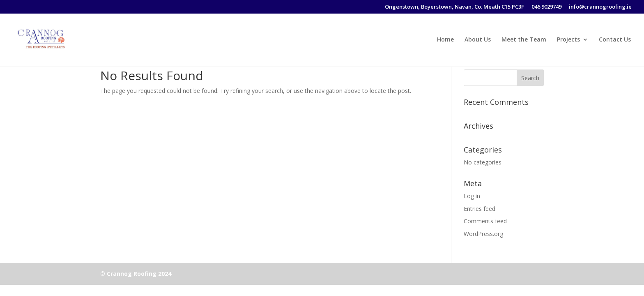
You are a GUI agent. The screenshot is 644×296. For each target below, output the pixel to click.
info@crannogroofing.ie (600, 7)
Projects (568, 40)
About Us (478, 40)
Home (445, 40)
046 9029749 (546, 7)
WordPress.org (483, 234)
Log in (472, 196)
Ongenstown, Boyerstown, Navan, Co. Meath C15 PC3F (454, 7)
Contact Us (615, 40)
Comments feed (485, 221)
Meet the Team (524, 40)
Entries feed (480, 209)
